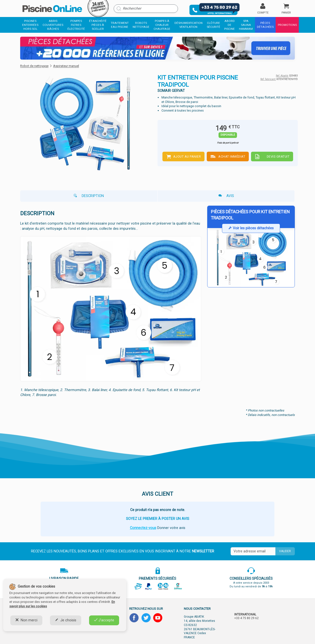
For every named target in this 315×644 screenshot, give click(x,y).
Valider (285, 551)
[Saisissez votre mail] (253, 551)
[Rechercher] (146, 9)
